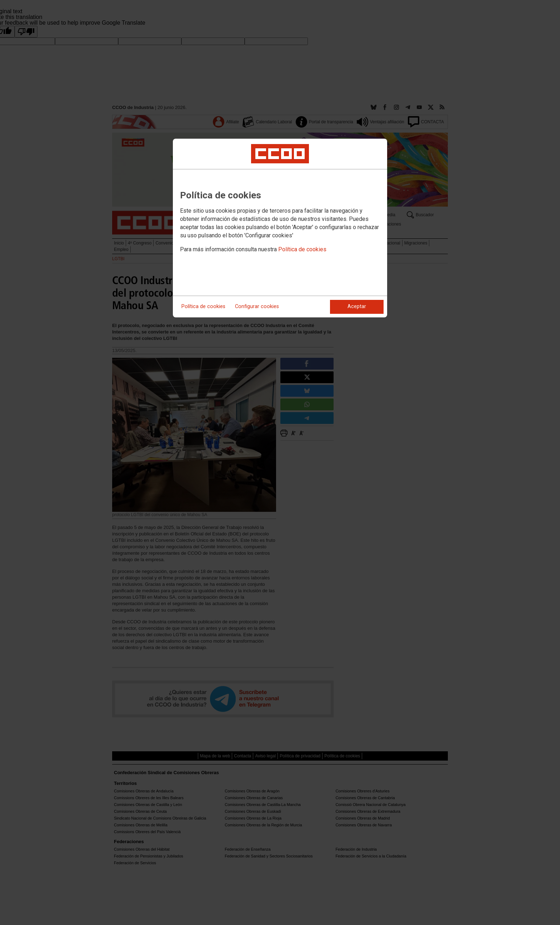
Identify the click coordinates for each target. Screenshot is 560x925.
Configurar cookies (257, 306)
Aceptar (357, 306)
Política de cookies (302, 249)
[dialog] (280, 228)
